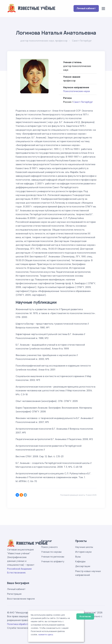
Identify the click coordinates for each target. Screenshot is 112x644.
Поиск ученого (49, 547)
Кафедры (80, 561)
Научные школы (84, 547)
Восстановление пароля (21, 599)
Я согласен (85, 616)
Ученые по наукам (51, 552)
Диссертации (83, 566)
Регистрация (14, 594)
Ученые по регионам (53, 557)
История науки (83, 552)
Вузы (78, 557)
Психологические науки (77, 91)
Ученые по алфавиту (53, 561)
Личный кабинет (86, 8)
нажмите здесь (46, 635)
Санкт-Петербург (83, 102)
